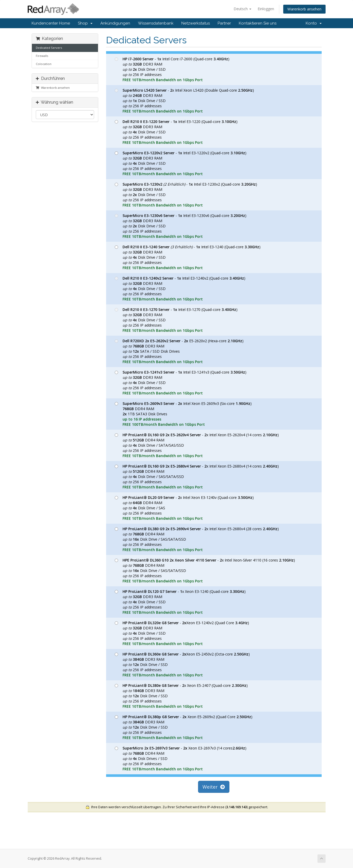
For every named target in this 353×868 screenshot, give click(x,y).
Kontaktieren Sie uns (258, 23)
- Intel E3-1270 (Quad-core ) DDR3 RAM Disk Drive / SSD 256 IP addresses (176, 320)
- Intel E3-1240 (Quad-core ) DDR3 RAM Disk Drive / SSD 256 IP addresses (188, 257)
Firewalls (42, 56)
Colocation (44, 64)
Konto (314, 23)
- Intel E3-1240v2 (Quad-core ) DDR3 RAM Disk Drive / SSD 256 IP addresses (180, 289)
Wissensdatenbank (156, 23)
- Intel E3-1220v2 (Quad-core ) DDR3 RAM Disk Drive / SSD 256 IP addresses (181, 163)
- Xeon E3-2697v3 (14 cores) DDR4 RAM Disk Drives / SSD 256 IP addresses (181, 758)
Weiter (214, 787)
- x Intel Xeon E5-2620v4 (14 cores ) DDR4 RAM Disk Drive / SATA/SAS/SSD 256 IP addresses (197, 445)
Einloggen (266, 9)
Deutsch (242, 9)
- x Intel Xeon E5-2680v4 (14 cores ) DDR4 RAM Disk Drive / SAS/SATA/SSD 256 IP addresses (197, 477)
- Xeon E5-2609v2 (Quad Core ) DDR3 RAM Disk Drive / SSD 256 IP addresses (184, 727)
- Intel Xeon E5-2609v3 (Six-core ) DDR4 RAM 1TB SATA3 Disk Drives (183, 414)
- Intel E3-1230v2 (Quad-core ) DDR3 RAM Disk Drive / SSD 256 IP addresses (186, 195)
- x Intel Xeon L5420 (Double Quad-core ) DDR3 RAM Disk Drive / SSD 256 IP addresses (184, 101)
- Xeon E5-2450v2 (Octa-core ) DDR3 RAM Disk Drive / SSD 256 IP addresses (182, 665)
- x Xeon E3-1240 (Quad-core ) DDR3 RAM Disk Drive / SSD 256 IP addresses (180, 602)
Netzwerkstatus (196, 23)
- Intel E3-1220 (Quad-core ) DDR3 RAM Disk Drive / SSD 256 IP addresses (176, 132)
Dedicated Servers (49, 48)
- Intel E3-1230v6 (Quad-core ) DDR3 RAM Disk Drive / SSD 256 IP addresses (181, 226)
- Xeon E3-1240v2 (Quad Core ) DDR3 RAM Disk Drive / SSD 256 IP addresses (182, 633)
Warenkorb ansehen (304, 9)
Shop (85, 23)
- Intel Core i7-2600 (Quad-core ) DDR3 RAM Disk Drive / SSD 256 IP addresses (172, 69)
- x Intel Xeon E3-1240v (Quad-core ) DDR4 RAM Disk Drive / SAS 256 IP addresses (184, 508)
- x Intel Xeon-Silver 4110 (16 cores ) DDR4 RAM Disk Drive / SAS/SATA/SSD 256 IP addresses (205, 571)
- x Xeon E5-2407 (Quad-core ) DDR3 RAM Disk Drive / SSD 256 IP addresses (181, 696)
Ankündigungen (115, 23)
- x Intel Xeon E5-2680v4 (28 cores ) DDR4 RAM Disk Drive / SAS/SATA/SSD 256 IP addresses (197, 539)
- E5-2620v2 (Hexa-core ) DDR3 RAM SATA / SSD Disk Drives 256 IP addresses (179, 351)
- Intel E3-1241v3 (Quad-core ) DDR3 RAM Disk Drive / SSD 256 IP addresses (181, 383)
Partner (224, 23)
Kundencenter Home (51, 23)
